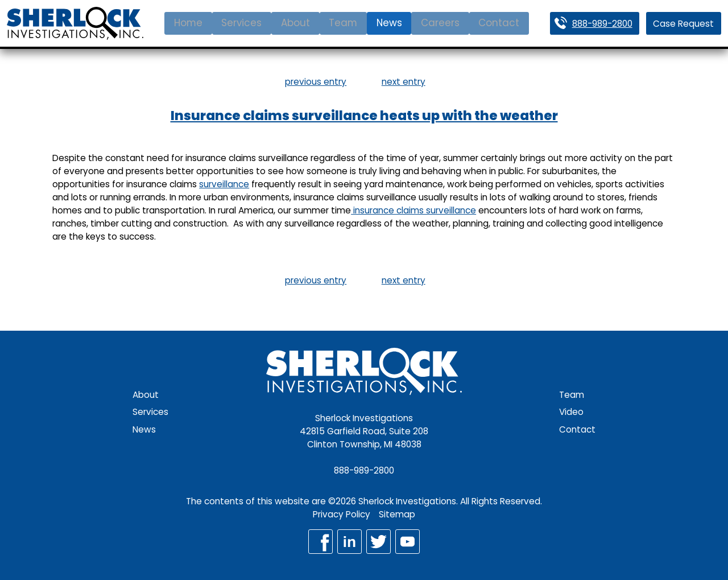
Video (571, 412)
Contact (499, 23)
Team (343, 23)
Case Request (683, 24)
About (295, 23)
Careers (440, 23)
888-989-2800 (602, 24)
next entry (404, 82)
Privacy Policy (342, 514)
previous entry (316, 82)
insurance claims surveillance (413, 210)
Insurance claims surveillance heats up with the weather (364, 116)
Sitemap (397, 514)
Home (188, 23)
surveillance (224, 184)
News (389, 23)
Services (241, 23)
